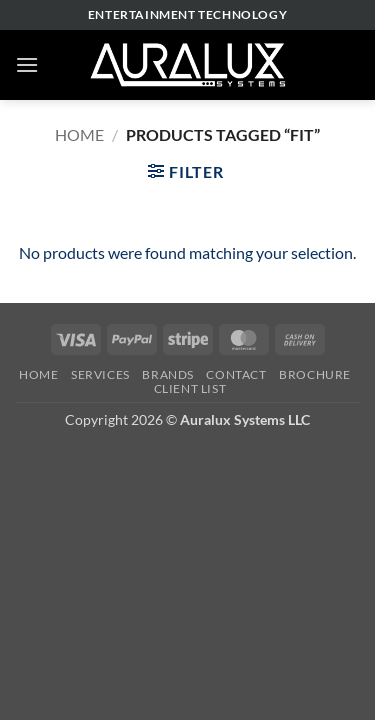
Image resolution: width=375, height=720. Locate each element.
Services (100, 374)
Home (79, 134)
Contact (236, 374)
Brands (168, 374)
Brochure (315, 374)
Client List (190, 388)
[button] (27, 64)
